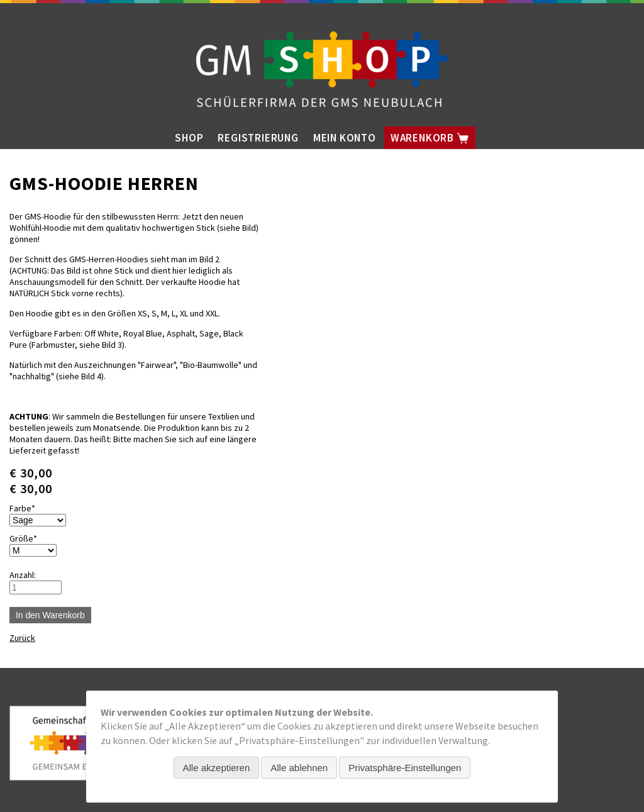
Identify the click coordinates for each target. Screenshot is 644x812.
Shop (189, 138)
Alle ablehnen (299, 768)
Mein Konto (345, 138)
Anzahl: (23, 575)
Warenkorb (430, 138)
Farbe (29, 508)
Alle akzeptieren (217, 768)
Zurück (22, 638)
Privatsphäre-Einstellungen (405, 768)
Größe (29, 538)
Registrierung (258, 138)
